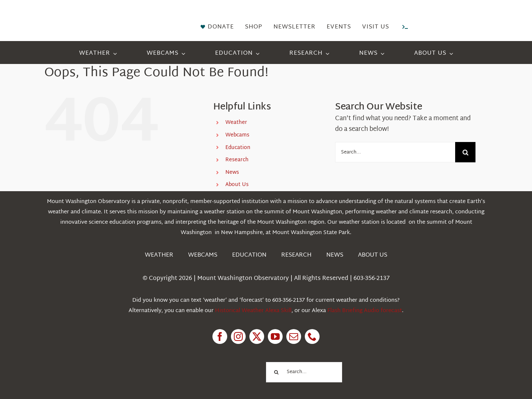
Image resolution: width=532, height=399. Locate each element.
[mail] (294, 337)
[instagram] (238, 337)
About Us (237, 185)
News (232, 173)
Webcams (237, 135)
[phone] (312, 337)
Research (237, 160)
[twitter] (257, 337)
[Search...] (395, 152)
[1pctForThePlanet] (222, 361)
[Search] (465, 152)
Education (238, 148)
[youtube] (275, 337)
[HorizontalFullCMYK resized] (100, 14)
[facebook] (220, 337)
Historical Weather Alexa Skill (253, 311)
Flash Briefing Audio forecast (365, 311)
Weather (236, 123)
